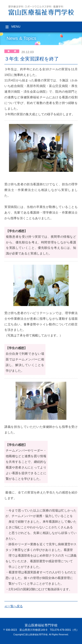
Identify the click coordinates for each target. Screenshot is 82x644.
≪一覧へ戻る (14, 606)
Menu (16, 27)
